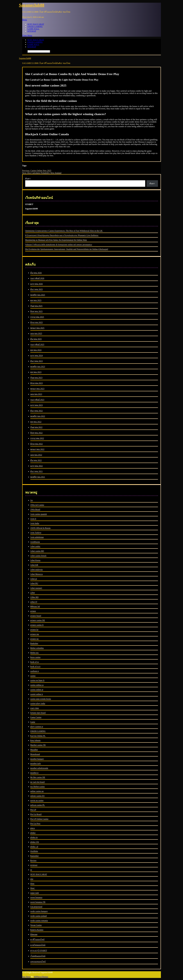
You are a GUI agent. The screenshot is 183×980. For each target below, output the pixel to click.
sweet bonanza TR (38, 902)
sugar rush (35, 893)
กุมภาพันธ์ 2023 (37, 400)
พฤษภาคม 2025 (37, 328)
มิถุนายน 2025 (37, 322)
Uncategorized (36, 907)
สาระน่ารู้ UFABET (39, 951)
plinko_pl (34, 847)
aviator (33, 611)
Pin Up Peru (35, 824)
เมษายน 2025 (36, 333)
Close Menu (27, 35)
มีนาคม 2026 (36, 273)
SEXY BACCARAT (36, 24)
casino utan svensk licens (41, 699)
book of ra (35, 662)
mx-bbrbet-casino (38, 787)
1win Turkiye (36, 533)
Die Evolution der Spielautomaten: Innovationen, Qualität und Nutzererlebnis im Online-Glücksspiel (67, 249)
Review (33, 860)
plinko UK (35, 842)
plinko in (34, 837)
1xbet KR (34, 565)
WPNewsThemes (41, 977)
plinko (33, 833)
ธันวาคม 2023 (37, 361)
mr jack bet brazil (37, 782)
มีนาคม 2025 (36, 339)
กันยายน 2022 (36, 427)
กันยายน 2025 (36, 306)
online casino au (37, 791)
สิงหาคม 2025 (36, 311)
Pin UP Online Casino (39, 819)
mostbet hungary (37, 759)
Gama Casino (36, 717)
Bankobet (34, 643)
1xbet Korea (35, 560)
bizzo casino (35, 657)
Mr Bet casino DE (38, 777)
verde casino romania (39, 921)
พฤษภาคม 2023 (37, 389)
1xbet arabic (35, 546)
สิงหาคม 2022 (36, 433)
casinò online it (37, 694)
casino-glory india (38, 703)
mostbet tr (34, 773)
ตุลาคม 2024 (36, 350)
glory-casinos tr (37, 727)
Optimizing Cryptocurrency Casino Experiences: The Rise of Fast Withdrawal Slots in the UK (64, 231)
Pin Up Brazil (36, 814)
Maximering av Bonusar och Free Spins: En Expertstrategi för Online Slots (56, 240)
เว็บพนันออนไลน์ (38, 956)
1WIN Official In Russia (40, 528)
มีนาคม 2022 (36, 460)
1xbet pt (34, 579)
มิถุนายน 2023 (37, 383)
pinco (33, 828)
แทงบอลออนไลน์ (38, 962)
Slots (32, 884)
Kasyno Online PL (38, 736)
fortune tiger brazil (38, 713)
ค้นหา (28, 179)
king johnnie (35, 740)
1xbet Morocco (37, 574)
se (31, 870)
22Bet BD (34, 597)
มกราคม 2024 (37, 356)
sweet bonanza (36, 897)
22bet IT (34, 602)
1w (32, 500)
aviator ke (34, 630)
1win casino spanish (39, 514)
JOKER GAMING (35, 26)
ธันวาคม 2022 (37, 411)
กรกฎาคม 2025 (37, 317)
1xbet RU (34, 583)
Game (33, 722)
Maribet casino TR (38, 745)
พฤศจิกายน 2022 (38, 416)
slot (32, 879)
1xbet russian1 (36, 588)
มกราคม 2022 (37, 466)
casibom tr (35, 671)
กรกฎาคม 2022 (37, 438)
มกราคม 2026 (37, 284)
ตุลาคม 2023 (36, 372)
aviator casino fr (37, 625)
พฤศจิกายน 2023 (38, 367)
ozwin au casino (37, 800)
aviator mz (35, 634)
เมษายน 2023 (36, 394)
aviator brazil (36, 616)
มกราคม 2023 (37, 405)
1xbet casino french (38, 556)
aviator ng (34, 639)
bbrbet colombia (37, 648)
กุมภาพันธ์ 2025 (37, 345)
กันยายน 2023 (36, 378)
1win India (35, 523)
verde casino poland (39, 916)
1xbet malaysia (36, 570)
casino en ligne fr (37, 680)
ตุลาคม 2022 (36, 422)
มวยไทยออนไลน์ (38, 945)
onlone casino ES (37, 796)
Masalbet (34, 750)
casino (33, 676)
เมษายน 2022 (36, 455)
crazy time (35, 708)
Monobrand (35, 754)
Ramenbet (34, 856)
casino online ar (37, 690)
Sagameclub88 (32, 5)
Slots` (33, 888)
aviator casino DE (38, 620)
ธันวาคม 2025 (37, 289)
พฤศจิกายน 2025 (38, 295)
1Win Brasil (35, 509)
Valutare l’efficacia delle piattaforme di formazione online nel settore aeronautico (59, 245)
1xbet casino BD (37, 551)
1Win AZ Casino (37, 505)
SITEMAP (32, 31)
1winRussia (35, 542)
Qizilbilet (34, 851)
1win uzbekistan (37, 537)
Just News (26, 977)
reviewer (34, 865)
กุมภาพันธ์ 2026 (37, 278)
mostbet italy (36, 764)
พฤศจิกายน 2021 (38, 477)
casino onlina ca (37, 685)
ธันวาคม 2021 (37, 471)
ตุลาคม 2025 (36, 300)
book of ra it (35, 667)
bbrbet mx (34, 653)
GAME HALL (33, 29)
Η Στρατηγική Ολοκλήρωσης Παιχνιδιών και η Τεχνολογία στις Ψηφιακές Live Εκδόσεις (62, 235)
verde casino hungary (39, 911)
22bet (33, 593)
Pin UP (33, 810)
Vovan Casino (36, 925)
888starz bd (35, 606)
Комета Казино (37, 930)
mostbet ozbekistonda (39, 768)
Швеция (34, 934)
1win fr (33, 519)
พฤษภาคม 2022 (37, 449)
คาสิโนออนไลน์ (37, 940)
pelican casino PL (38, 805)
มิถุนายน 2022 (37, 444)
